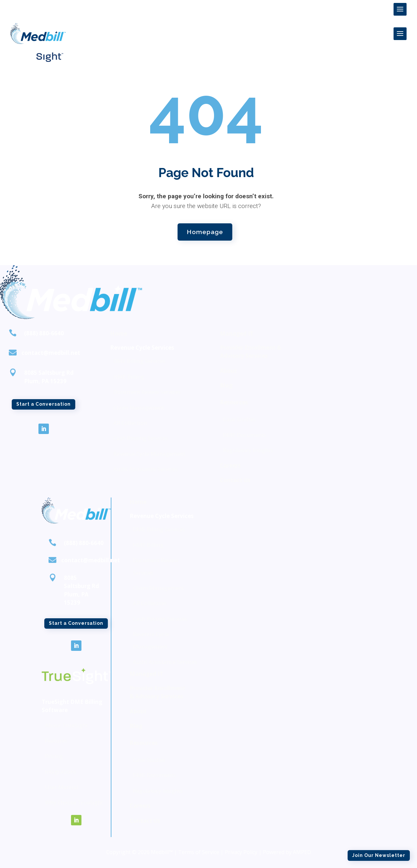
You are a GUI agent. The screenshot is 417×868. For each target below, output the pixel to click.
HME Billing (129, 377)
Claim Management (139, 407)
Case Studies (239, 419)
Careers (230, 465)
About (228, 371)
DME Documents (245, 435)
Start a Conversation (43, 407)
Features (56, 741)
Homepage (205, 231)
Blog (226, 385)
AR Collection (130, 423)
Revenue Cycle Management (149, 454)
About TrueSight (66, 725)
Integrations (61, 771)
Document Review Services (147, 392)
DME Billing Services (139, 361)
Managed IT (237, 334)
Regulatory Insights (248, 450)
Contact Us (235, 480)
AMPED (302, 852)
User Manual (62, 787)
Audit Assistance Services (146, 469)
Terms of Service (199, 852)
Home (119, 334)
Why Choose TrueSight (74, 802)
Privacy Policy (241, 852)
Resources (234, 402)
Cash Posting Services (141, 438)
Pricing (54, 756)
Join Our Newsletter (337, 66)
